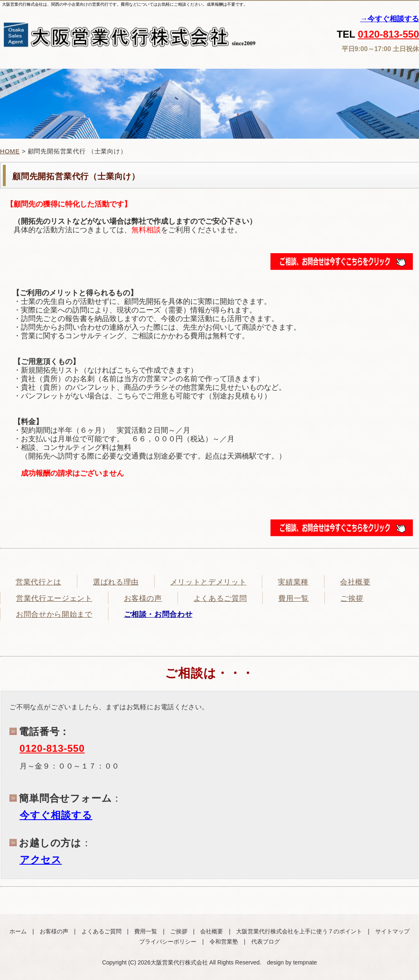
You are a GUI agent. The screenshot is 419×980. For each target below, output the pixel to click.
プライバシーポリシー (168, 942)
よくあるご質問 (101, 931)
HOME (10, 151)
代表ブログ (266, 942)
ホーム (18, 931)
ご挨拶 (179, 931)
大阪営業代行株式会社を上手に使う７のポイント (299, 931)
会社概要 (212, 931)
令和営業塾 (224, 942)
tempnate (305, 962)
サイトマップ (392, 931)
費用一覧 (146, 931)
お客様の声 (54, 931)
